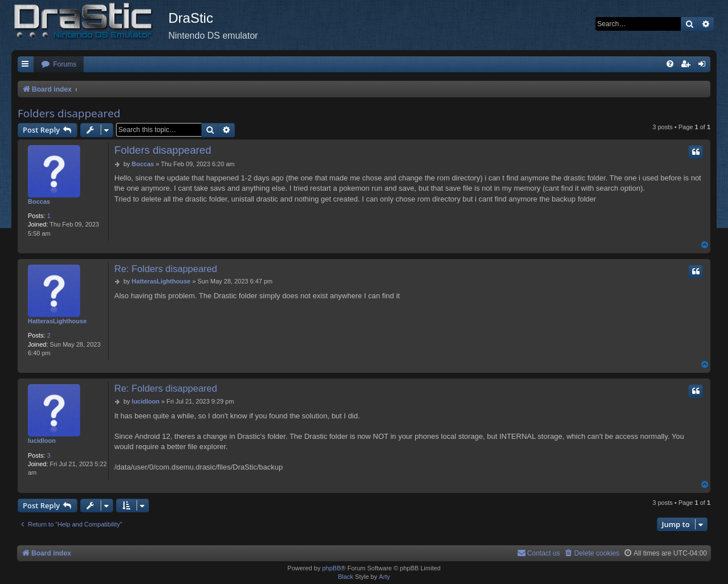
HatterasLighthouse (57, 321)
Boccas (39, 201)
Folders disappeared (69, 113)
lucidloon (42, 441)
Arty (384, 577)
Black (346, 577)
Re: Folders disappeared (166, 269)
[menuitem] (59, 65)
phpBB (331, 568)
